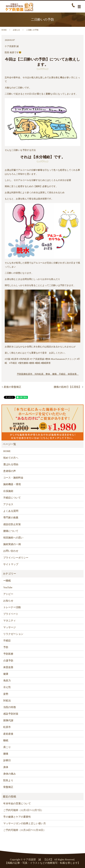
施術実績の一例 (12, 544)
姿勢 (6, 694)
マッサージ (10, 627)
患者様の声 (10, 471)
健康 (6, 674)
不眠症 (7, 641)
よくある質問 (11, 511)
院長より (8, 780)
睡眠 (6, 740)
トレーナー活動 (12, 607)
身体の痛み (10, 774)
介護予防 (8, 661)
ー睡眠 (7, 581)
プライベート (11, 614)
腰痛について (11, 531)
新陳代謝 (8, 720)
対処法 (7, 701)
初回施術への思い (13, 538)
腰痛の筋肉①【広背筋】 (68, 387)
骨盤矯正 (8, 787)
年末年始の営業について (17, 804)
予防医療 (21, 374)
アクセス (8, 504)
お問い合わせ (11, 551)
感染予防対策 (11, 714)
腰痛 (6, 754)
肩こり (7, 747)
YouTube (8, 587)
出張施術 (8, 491)
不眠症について (12, 498)
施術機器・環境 (12, 484)
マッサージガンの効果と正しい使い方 (25, 823)
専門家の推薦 (11, 518)
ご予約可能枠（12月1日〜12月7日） (23, 810)
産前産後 (8, 734)
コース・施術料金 (13, 478)
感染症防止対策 (12, 524)
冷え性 (7, 687)
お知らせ (16, 30)
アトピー (8, 594)
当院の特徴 (10, 707)
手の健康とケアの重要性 (17, 817)
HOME (4, 30)
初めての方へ (11, 458)
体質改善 (8, 667)
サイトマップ (11, 564)
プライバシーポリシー (16, 558)
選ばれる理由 (11, 464)
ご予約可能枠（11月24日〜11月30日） (24, 830)
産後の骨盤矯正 (12, 387)
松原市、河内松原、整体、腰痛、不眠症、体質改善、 (52, 374)
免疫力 (7, 681)
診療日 (7, 760)
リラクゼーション (13, 634)
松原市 (7, 727)
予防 (6, 647)
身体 (6, 767)
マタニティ (10, 621)
